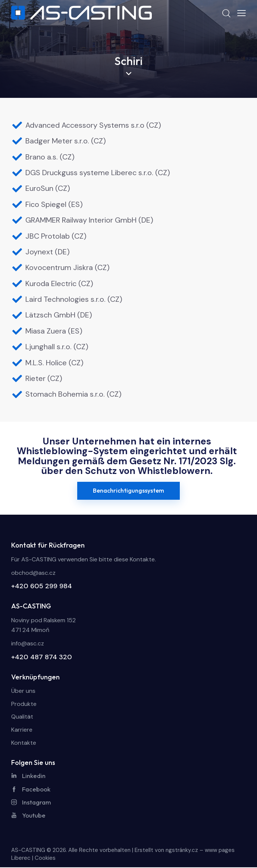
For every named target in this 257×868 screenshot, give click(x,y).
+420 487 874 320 (42, 657)
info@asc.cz (28, 643)
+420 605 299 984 (42, 586)
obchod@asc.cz (33, 573)
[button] (242, 13)
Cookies (45, 859)
